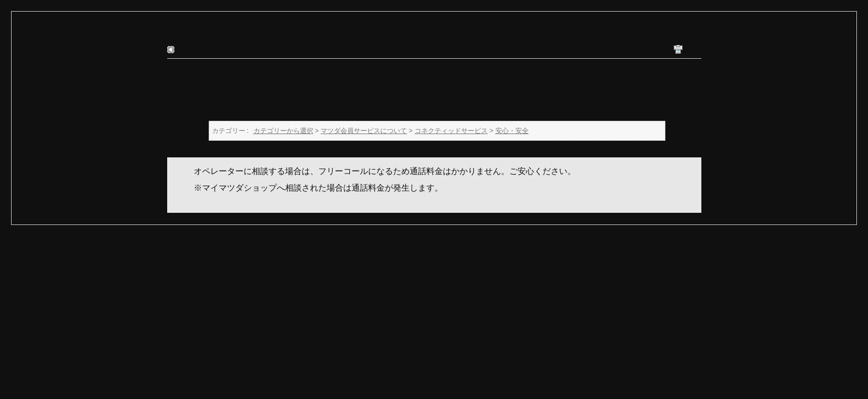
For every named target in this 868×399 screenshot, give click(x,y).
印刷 (690, 50)
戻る (185, 49)
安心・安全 (434, 21)
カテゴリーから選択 (197, 21)
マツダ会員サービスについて (280, 21)
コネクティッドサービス (370, 21)
